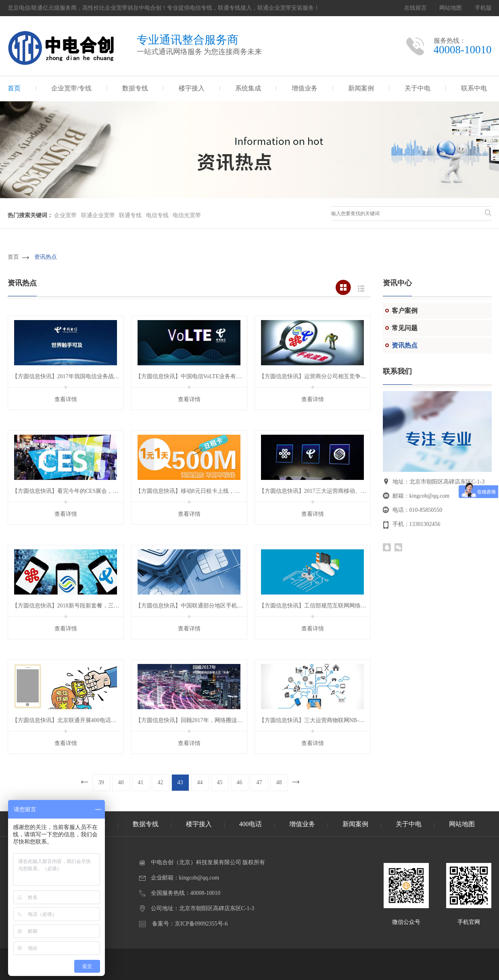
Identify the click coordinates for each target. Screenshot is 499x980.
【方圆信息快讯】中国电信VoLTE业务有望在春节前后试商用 (211, 376)
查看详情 (66, 399)
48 (279, 782)
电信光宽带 (187, 215)
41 (141, 782)
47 (259, 782)
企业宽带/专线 (71, 88)
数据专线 (135, 88)
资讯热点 (46, 257)
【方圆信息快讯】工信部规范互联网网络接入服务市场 (327, 606)
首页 (14, 88)
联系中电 (474, 88)
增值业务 (305, 88)
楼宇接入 (192, 88)
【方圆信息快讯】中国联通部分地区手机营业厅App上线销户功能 (217, 606)
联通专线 (130, 215)
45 (220, 782)
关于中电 (418, 88)
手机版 (483, 8)
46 (240, 782)
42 (161, 782)
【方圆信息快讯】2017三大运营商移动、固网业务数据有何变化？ (341, 491)
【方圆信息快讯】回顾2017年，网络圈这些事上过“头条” (206, 720)
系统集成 (248, 88)
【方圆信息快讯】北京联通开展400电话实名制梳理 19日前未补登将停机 (102, 720)
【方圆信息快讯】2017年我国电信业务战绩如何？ (74, 376)
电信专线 (157, 215)
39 (101, 782)
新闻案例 (361, 88)
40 (121, 782)
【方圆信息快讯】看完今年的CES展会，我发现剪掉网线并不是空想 (96, 491)
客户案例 (405, 311)
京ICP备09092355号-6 (201, 924)
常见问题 (405, 328)
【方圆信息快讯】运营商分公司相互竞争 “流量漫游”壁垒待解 (336, 376)
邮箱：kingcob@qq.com (421, 496)
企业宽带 (65, 215)
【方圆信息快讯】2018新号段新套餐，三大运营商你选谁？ (86, 606)
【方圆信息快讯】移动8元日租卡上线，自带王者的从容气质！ (213, 491)
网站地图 (451, 8)
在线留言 (415, 8)
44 (200, 782)
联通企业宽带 (98, 215)
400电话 (251, 824)
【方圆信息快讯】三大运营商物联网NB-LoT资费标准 (325, 720)
